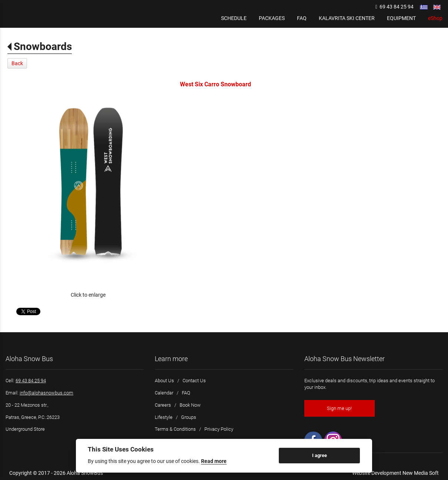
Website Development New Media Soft (395, 473)
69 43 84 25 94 (394, 7)
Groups (189, 417)
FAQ (186, 393)
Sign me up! (339, 408)
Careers (163, 405)
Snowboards (43, 46)
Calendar (164, 393)
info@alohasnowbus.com (46, 393)
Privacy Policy (219, 429)
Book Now (190, 405)
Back (17, 63)
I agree (320, 455)
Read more (214, 461)
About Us (164, 381)
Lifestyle (164, 417)
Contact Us (194, 381)
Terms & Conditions (175, 429)
